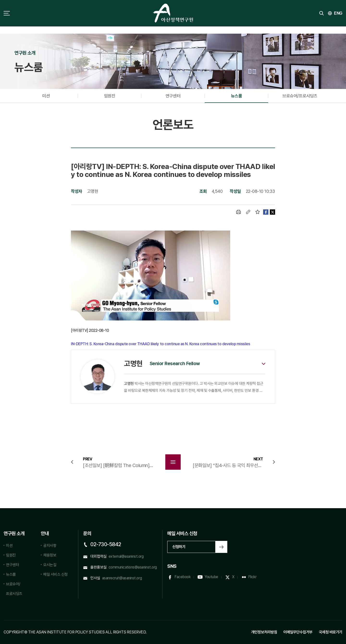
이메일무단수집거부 (298, 632)
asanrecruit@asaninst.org (122, 578)
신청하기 (179, 547)
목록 (173, 462)
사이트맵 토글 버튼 (7, 13)
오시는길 (50, 565)
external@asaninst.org (126, 556)
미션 (46, 96)
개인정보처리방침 (264, 632)
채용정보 (50, 555)
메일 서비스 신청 (56, 574)
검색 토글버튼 (321, 13)
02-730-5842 (106, 544)
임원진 (110, 96)
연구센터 (173, 96)
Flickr (252, 577)
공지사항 (50, 546)
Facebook (182, 577)
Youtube (211, 577)
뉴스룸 (237, 96)
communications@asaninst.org (133, 567)
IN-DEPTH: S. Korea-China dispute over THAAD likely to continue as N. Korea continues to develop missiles (160, 344)
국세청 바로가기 (331, 632)
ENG (338, 13)
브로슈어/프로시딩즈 (300, 96)
